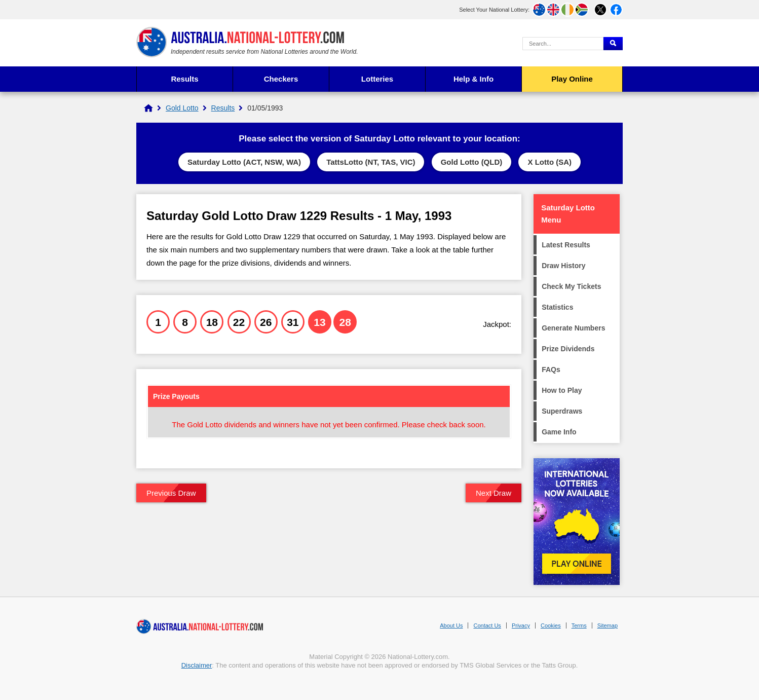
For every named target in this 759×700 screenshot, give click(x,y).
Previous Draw (171, 493)
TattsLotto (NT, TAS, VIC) (371, 162)
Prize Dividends (568, 349)
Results (184, 79)
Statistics (557, 307)
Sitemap (608, 625)
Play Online (572, 79)
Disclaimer (197, 665)
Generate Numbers (573, 328)
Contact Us (487, 625)
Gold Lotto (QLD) (472, 162)
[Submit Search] (613, 44)
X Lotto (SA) (549, 162)
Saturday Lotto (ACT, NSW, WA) (244, 162)
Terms (579, 625)
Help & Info (473, 79)
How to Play (562, 390)
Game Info (559, 432)
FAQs (551, 370)
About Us (451, 625)
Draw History (563, 266)
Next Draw (494, 493)
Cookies (551, 625)
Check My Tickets (571, 286)
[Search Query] (563, 44)
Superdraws (562, 411)
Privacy (521, 625)
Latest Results (566, 245)
